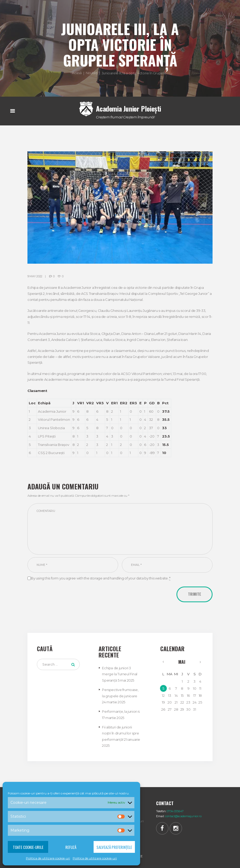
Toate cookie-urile (28, 847)
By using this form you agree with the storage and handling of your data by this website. (101, 579)
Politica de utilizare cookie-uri (48, 858)
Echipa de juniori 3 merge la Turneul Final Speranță (119, 675)
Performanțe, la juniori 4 (121, 711)
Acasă (77, 73)
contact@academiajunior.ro (184, 815)
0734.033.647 (175, 810)
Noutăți (92, 73)
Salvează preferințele (114, 847)
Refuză (71, 847)
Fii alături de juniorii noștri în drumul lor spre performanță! (120, 732)
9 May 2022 (35, 276)
